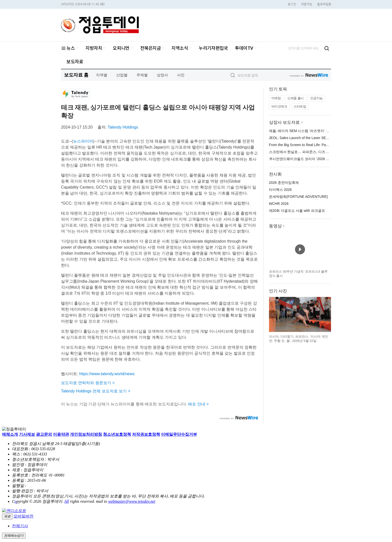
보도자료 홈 (76, 75)
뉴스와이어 (83, 141)
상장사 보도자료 (284, 122)
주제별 (142, 75)
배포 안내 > (198, 404)
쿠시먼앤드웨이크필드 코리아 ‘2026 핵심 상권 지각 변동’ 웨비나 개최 (323, 159)
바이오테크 (279, 106)
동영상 (275, 226)
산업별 (122, 75)
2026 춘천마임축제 (284, 183)
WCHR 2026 (279, 204)
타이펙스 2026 (280, 190)
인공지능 (316, 98)
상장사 (162, 75)
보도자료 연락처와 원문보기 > (88, 383)
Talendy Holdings (123, 127)
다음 (327, 314)
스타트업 (300, 106)
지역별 (102, 75)
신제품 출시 (295, 98)
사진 (181, 75)
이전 (273, 314)
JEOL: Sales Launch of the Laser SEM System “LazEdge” (314, 138)
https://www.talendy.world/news (107, 374)
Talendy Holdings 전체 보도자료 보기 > (96, 391)
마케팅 (276, 98)
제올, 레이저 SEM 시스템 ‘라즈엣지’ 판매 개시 (305, 131)
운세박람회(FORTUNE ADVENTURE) (298, 197)
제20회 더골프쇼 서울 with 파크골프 (297, 211)
